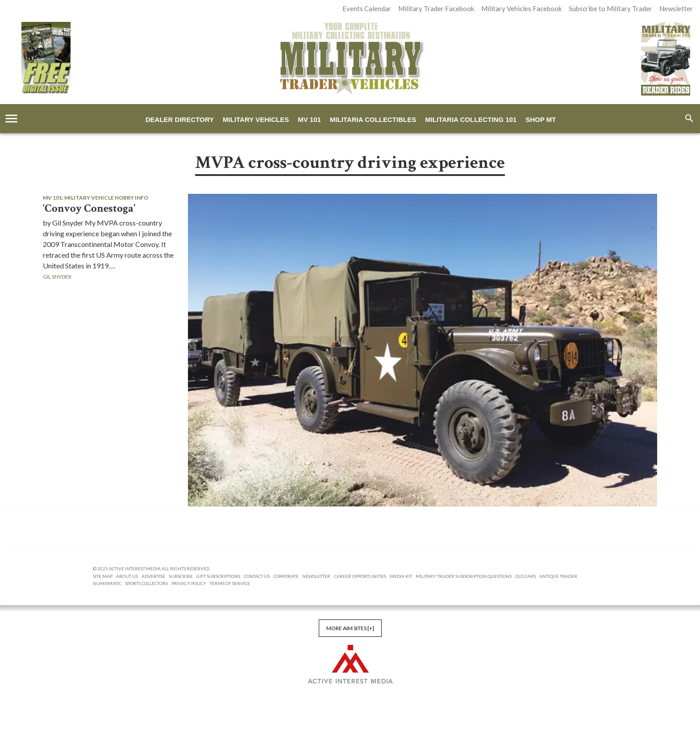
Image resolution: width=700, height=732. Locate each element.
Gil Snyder (57, 277)
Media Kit (401, 576)
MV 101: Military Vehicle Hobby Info (96, 198)
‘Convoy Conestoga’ (89, 209)
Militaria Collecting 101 (471, 120)
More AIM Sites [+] (350, 628)
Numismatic (107, 583)
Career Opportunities (360, 576)
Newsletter (316, 576)
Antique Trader (558, 576)
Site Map (103, 576)
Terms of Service (230, 583)
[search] (689, 118)
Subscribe (181, 576)
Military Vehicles (256, 120)
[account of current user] (11, 119)
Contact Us (257, 576)
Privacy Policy (189, 583)
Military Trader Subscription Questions (464, 576)
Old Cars (525, 576)
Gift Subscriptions (218, 576)
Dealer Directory (180, 120)
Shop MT (541, 120)
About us (127, 576)
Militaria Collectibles (373, 120)
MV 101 (309, 120)
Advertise (153, 576)
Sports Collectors (146, 583)
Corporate (286, 576)
